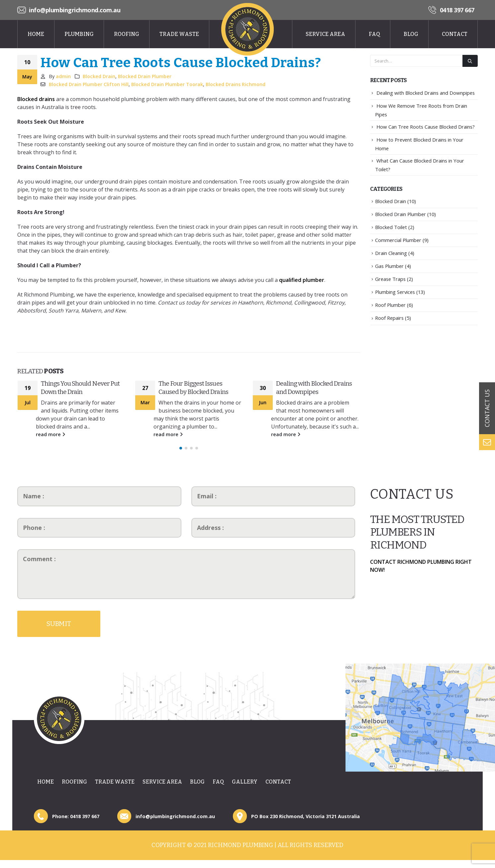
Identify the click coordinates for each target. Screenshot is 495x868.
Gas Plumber (389, 266)
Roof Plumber (390, 305)
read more (50, 434)
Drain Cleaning (391, 253)
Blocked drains (36, 99)
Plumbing (79, 34)
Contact (455, 34)
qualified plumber (302, 280)
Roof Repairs (389, 318)
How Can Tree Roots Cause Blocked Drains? (426, 127)
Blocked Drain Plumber (145, 76)
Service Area (325, 34)
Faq (374, 34)
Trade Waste (179, 34)
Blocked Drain (99, 76)
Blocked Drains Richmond (236, 84)
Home (36, 34)
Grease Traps (390, 279)
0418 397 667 (457, 10)
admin (63, 76)
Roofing (127, 34)
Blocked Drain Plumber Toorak (167, 84)
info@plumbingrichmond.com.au (75, 10)
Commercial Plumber (398, 240)
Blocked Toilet (391, 227)
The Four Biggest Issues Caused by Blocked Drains (193, 388)
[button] (181, 451)
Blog (411, 34)
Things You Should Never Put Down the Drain (80, 388)
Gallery (245, 785)
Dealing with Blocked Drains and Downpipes (314, 388)
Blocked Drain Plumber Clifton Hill (89, 84)
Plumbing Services (395, 292)
